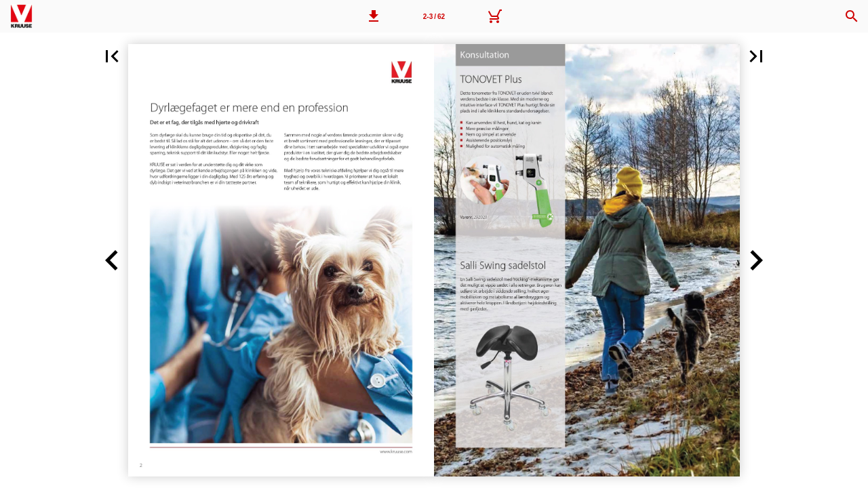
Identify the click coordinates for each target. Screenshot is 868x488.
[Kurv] (494, 16)
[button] (374, 16)
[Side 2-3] (434, 16)
